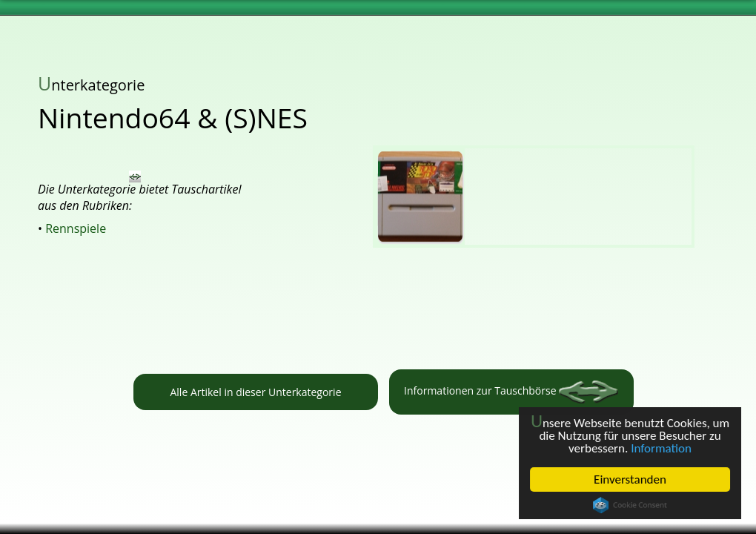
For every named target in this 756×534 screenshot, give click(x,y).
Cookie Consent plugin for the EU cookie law (630, 505)
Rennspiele (76, 228)
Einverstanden (630, 479)
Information (661, 448)
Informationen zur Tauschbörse (511, 392)
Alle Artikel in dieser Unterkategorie (255, 392)
